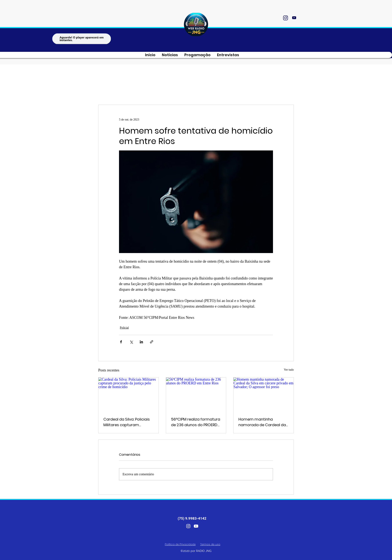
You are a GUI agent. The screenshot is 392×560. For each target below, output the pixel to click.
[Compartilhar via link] (152, 342)
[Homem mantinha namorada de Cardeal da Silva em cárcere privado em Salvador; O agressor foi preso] (264, 394)
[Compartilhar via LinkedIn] (141, 342)
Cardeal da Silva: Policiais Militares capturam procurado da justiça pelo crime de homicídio (127, 422)
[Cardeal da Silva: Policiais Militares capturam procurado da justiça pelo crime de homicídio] (128, 394)
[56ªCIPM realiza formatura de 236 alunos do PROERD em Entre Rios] (196, 394)
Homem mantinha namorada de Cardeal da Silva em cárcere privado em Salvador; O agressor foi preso (262, 422)
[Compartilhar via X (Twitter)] (131, 342)
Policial (124, 328)
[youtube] (294, 18)
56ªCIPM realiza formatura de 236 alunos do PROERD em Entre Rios (196, 422)
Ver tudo (289, 370)
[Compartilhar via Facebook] (121, 342)
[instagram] (285, 18)
